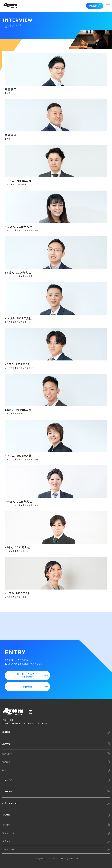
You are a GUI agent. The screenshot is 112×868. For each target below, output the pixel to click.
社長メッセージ (9, 849)
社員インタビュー (10, 803)
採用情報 (6, 744)
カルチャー (7, 791)
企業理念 (6, 841)
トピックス (7, 780)
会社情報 (6, 815)
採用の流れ (7, 754)
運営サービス (8, 833)
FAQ (4, 770)
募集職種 (95, 6)
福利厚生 (6, 762)
